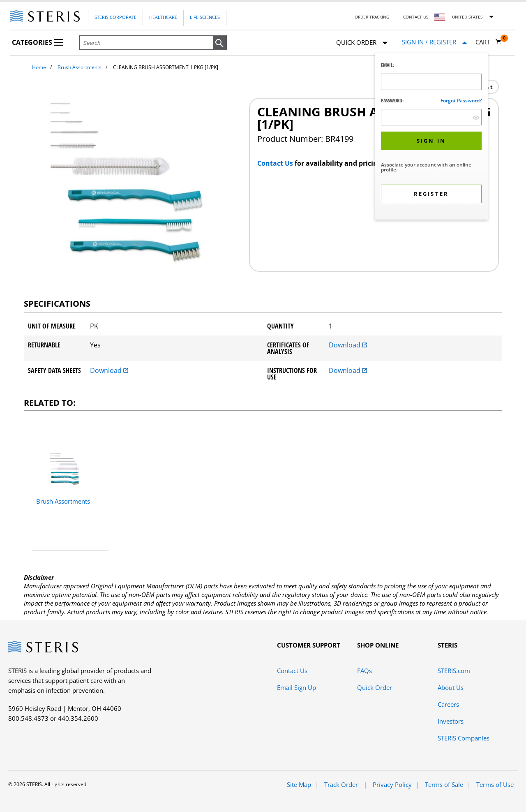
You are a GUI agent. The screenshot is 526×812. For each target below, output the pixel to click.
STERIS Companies (464, 738)
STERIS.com (454, 671)
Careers (448, 704)
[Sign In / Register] (435, 42)
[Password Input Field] (431, 117)
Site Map (299, 784)
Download (348, 345)
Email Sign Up (296, 687)
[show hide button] (476, 117)
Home (39, 67)
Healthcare (163, 17)
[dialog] (431, 137)
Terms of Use (495, 784)
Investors (451, 721)
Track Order (342, 784)
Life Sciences (205, 17)
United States (467, 17)
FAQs (365, 671)
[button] (220, 43)
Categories (38, 42)
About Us (451, 687)
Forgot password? (461, 101)
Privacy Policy (392, 784)
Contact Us (416, 17)
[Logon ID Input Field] (431, 82)
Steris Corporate (115, 17)
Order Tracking (372, 17)
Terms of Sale (444, 784)
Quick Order (362, 43)
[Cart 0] (489, 42)
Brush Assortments (80, 67)
